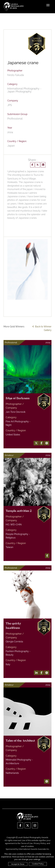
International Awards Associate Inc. (34, 849)
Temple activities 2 (19, 511)
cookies (30, 846)
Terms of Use (27, 843)
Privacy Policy (40, 843)
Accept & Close (18, 864)
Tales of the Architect (20, 741)
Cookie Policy (38, 864)
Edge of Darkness (18, 398)
